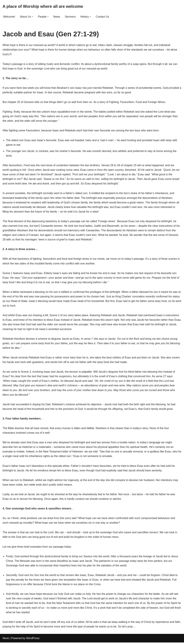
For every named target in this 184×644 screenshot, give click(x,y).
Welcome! (9, 17)
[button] (33, 17)
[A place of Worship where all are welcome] (43, 7)
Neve (6, 640)
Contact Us (102, 17)
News (57, 17)
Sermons (70, 17)
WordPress (33, 640)
